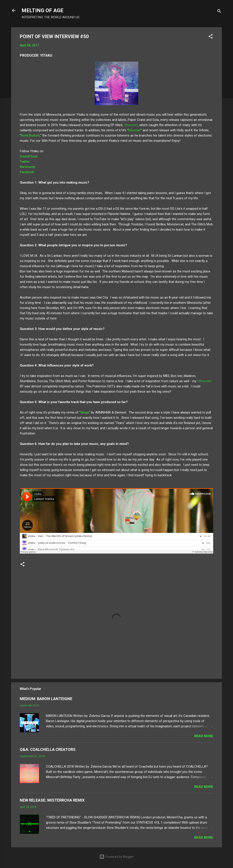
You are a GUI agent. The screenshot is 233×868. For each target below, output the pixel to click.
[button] (211, 37)
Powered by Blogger (117, 857)
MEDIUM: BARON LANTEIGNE (46, 699)
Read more (204, 736)
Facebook (27, 172)
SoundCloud (29, 156)
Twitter (25, 162)
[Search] (219, 12)
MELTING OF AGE (42, 10)
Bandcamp (27, 167)
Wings (85, 412)
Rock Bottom (30, 135)
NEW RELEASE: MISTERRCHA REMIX (52, 800)
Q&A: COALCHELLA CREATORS (48, 749)
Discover (134, 130)
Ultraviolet (131, 125)
